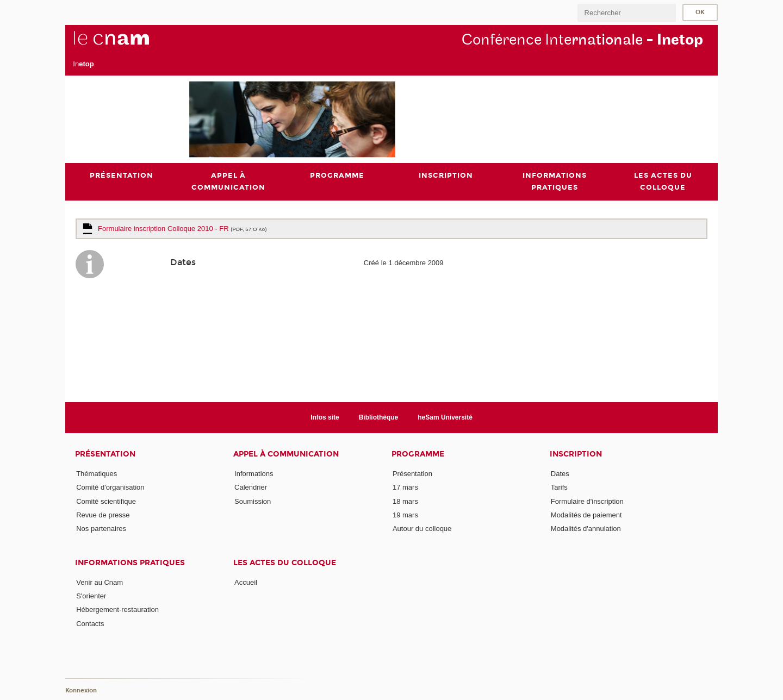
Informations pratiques (130, 563)
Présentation (105, 454)
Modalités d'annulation (586, 529)
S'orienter (91, 596)
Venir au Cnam (100, 582)
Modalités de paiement (586, 515)
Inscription (576, 454)
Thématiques (97, 474)
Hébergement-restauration (117, 610)
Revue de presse (103, 515)
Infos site (325, 417)
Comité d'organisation (110, 487)
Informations (254, 474)
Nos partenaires (101, 529)
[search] (626, 13)
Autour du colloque (422, 529)
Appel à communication (286, 454)
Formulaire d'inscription (587, 501)
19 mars (405, 515)
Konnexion (81, 690)
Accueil (246, 582)
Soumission (253, 501)
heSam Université (445, 417)
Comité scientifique (106, 501)
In (83, 64)
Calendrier (251, 487)
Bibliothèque (379, 417)
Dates (560, 474)
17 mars (405, 487)
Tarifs (559, 487)
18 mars (405, 501)
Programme (418, 454)
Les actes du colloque (285, 563)
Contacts (90, 624)
